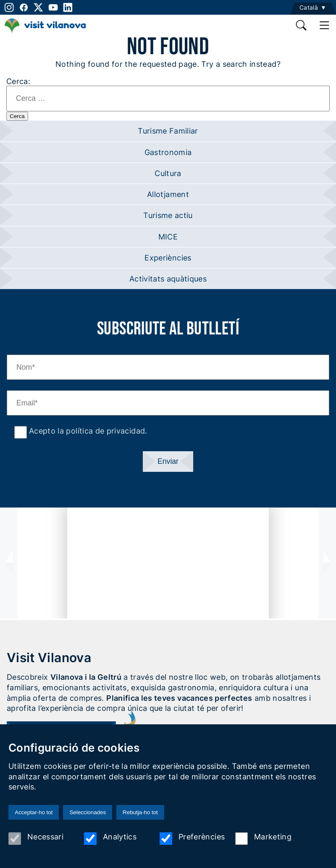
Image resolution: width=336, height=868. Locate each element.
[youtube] (53, 7)
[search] (302, 25)
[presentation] (9, 563)
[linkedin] (68, 7)
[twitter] (38, 7)
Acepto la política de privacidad (86, 431)
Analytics (110, 839)
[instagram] (8, 7)
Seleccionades (88, 812)
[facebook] (24, 7)
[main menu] (324, 25)
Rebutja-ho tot (140, 812)
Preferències (192, 839)
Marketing (263, 839)
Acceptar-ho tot (34, 812)
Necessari (36, 839)
